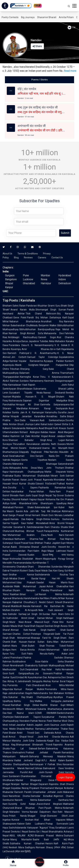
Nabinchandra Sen (43, 693)
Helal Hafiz (54, 669)
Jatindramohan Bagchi (20, 693)
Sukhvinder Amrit (17, 618)
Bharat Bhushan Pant (29, 808)
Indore (62, 279)
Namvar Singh (17, 333)
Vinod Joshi (35, 737)
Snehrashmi (19, 752)
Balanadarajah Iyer (46, 507)
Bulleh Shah (36, 646)
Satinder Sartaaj (17, 614)
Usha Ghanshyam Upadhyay (49, 503)
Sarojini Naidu (45, 456)
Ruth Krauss (60, 428)
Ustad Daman (37, 618)
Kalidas (44, 432)
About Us (7, 254)
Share (37, 46)
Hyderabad (65, 275)
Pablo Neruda (37, 654)
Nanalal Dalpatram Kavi (43, 812)
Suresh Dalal (55, 772)
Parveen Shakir (24, 507)
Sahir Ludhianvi (35, 824)
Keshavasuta (15, 401)
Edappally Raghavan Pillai (34, 452)
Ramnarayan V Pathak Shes (46, 764)
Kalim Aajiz (40, 551)
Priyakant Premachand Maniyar (46, 788)
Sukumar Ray (17, 697)
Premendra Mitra (56, 689)
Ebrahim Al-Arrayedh (24, 610)
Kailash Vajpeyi (29, 499)
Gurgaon (10, 275)
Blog (16, 258)
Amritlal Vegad (39, 436)
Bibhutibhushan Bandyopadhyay (37, 329)
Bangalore (11, 279)
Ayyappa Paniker (54, 361)
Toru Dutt (18, 654)
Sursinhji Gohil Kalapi (22, 804)
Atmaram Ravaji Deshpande (48, 408)
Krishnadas (16, 559)
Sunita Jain (18, 412)
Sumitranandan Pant (21, 551)
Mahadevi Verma (19, 812)
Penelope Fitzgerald (42, 634)
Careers (42, 258)
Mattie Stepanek (55, 472)
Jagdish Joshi (42, 725)
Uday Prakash (26, 582)
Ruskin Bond (38, 555)
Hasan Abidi (56, 432)
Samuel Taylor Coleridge (43, 357)
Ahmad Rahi (19, 630)
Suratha (62, 412)
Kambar (14, 361)
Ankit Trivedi (25, 733)
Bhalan (13, 733)
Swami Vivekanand (30, 448)
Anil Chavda (52, 737)
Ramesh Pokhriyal (18, 353)
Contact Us (57, 258)
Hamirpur (46, 283)
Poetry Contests (10, 17)
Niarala (27, 606)
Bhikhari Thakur (43, 543)
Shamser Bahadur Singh (27, 440)
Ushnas (39, 768)
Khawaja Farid (39, 638)
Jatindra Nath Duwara (53, 444)
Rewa (44, 279)
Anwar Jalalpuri (57, 436)
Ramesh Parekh (23, 792)
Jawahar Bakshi (25, 725)
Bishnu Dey (24, 701)
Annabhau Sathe (56, 416)
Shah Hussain (19, 642)
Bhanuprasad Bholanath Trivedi (34, 745)
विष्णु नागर (57, 555)
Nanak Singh (38, 630)
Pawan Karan (19, 480)
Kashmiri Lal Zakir (21, 436)
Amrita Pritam (66, 17)
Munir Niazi (17, 622)
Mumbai (45, 275)
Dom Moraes (56, 515)
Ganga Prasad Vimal (20, 515)
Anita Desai (29, 468)
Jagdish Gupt (59, 543)
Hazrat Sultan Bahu (40, 642)
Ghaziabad (29, 283)
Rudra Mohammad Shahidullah (32, 476)
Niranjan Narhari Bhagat (24, 784)
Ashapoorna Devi (57, 677)
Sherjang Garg (34, 369)
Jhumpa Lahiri (32, 424)
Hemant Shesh (40, 515)
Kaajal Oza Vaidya (58, 741)
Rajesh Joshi (47, 385)
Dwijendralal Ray (36, 669)
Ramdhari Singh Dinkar (25, 705)
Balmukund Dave (54, 768)
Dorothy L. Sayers (23, 488)
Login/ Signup (66, 777)
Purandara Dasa (18, 345)
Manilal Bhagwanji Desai (35, 780)
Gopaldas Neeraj (20, 788)
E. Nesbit (41, 602)
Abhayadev (15, 468)
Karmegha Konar (30, 377)
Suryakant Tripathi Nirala (26, 393)
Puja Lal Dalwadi (24, 749)
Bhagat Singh (37, 816)
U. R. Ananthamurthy (43, 353)
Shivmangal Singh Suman (51, 310)
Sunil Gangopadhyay (22, 673)
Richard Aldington (30, 432)
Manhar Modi (60, 721)
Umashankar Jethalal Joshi (47, 792)
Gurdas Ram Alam (53, 614)
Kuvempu (16, 349)
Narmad (30, 768)
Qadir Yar (61, 634)
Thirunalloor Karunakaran (26, 444)
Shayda (21, 729)
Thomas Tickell (56, 646)
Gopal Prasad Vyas (24, 543)
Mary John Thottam (51, 468)
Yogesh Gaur (18, 523)
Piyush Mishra (53, 808)
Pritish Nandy (18, 816)
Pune (26, 275)
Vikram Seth (58, 476)
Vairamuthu (51, 412)
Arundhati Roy (52, 321)
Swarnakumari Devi (22, 456)
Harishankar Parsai (23, 492)
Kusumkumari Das (37, 677)
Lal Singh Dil (34, 614)
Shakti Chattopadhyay (39, 697)
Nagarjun (16, 460)
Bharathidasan (25, 389)
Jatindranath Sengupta (30, 681)
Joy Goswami (44, 673)
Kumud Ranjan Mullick (29, 689)
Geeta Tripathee (34, 460)
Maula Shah (17, 626)
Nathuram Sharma (26, 539)
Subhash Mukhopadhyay (52, 665)
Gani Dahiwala (44, 733)
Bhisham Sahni (11, 306)
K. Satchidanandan (34, 527)
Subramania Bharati (50, 389)
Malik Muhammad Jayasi (30, 586)
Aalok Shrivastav (21, 547)
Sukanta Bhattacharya (50, 709)
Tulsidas (44, 341)
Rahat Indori (47, 424)
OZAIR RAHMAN (46, 713)
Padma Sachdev (43, 658)
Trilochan (15, 369)
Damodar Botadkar (42, 796)
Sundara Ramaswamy (32, 381)
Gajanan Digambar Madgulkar (45, 401)
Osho (67, 614)
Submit (65, 233)
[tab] (39, 80)
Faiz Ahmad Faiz (52, 539)
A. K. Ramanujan (35, 412)
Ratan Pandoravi (28, 306)
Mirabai (13, 579)
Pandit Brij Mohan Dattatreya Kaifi (47, 318)
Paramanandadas (22, 563)
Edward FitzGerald (46, 484)
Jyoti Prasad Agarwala (40, 480)
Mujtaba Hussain (23, 397)
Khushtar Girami (46, 306)
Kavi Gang (58, 571)
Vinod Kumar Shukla (23, 484)
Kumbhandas (39, 563)
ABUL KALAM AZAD (22, 836)
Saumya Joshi (58, 725)
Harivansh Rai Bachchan (46, 606)
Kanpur (9, 287)
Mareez (65, 737)
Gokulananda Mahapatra (25, 428)
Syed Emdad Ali (19, 677)
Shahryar (56, 511)
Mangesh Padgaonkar (54, 365)
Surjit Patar (51, 622)
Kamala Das (18, 519)
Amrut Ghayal (18, 737)
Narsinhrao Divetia (19, 796)
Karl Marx (45, 598)
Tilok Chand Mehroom (41, 314)
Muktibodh (17, 606)
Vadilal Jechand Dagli (27, 760)
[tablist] (39, 80)
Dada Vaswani (29, 420)
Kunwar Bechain (23, 820)
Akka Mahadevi (57, 341)
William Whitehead (26, 709)
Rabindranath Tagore (28, 717)
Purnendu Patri (19, 685)
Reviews (28, 258)
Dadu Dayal (35, 571)
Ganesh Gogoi (47, 337)
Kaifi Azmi (61, 843)
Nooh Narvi (56, 535)
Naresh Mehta (50, 594)
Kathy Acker (58, 654)
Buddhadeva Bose (26, 662)
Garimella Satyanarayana (55, 405)
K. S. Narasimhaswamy (41, 345)
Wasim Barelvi (15, 511)
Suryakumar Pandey (54, 717)
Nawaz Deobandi (54, 393)
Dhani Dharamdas (39, 567)
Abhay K (12, 681)
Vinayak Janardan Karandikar (28, 416)
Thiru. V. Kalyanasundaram (55, 377)
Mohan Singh (54, 618)
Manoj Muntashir (21, 839)
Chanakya (22, 567)
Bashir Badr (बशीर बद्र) (50, 839)
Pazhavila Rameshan (52, 488)
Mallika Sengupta (48, 701)
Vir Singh (54, 638)
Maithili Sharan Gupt (53, 705)
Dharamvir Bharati (47, 17)
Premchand (16, 658)
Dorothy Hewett (57, 547)
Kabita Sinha (53, 662)
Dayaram (43, 784)
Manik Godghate (27, 365)
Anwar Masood (34, 622)
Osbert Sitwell (54, 602)
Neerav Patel (45, 721)
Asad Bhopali (46, 428)
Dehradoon (65, 283)
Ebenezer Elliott (57, 816)
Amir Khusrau (36, 349)
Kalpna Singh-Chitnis (38, 519)
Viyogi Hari (48, 579)
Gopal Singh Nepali (42, 495)
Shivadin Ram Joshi (20, 495)
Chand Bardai (28, 579)
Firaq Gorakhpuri (58, 828)
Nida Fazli (46, 610)
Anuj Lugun (56, 440)
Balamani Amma (39, 373)
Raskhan (14, 594)
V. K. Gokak (61, 345)
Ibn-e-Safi (55, 349)
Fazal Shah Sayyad (34, 626)
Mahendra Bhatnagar (35, 464)
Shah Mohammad (20, 638)
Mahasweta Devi (54, 333)
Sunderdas (57, 567)
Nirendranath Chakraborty (24, 665)
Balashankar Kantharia (53, 800)
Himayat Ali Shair (28, 405)
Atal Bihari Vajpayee (50, 820)
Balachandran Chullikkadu (24, 325)
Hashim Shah (57, 630)
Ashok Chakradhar (58, 586)
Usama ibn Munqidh (55, 448)
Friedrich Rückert (19, 571)
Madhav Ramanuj (35, 729)
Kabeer (21, 824)
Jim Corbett (19, 357)
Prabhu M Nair (58, 598)
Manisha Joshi (20, 741)
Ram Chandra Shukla (56, 527)
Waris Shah (19, 646)
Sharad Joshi (39, 547)
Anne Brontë (57, 523)
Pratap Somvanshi (57, 824)
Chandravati (38, 685)
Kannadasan (15, 385)
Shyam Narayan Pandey (31, 590)
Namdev (54, 452)
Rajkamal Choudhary (24, 602)
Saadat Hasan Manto (52, 582)
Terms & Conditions (28, 254)
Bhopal (9, 283)
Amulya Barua (20, 341)
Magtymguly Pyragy (54, 559)
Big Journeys (28, 17)
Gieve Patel (20, 318)
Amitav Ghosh (16, 424)
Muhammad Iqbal (57, 650)
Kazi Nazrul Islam (21, 713)
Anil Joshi (36, 772)
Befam (42, 749)
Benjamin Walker (48, 325)
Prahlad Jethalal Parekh (43, 752)
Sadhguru (30, 847)
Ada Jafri (29, 511)
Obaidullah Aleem (32, 559)
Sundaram (14, 776)
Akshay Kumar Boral (54, 681)
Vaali (25, 385)
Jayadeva (34, 341)
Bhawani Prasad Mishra (49, 836)
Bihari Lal (29, 594)
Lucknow (28, 279)
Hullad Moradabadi (38, 523)
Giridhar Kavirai (21, 575)
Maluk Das (47, 571)
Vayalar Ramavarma (31, 361)
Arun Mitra (55, 685)
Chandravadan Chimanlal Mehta (42, 776)
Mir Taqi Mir (43, 511)
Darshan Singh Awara (56, 626)
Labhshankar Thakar (57, 729)
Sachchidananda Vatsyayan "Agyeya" (29, 828)
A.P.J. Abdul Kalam (53, 760)
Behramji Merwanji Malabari (48, 756)
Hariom (49, 843)
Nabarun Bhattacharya (25, 321)
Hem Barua (19, 650)
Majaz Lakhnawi (57, 551)
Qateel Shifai (61, 424)
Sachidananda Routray (52, 575)
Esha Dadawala (38, 741)
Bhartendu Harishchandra (26, 598)
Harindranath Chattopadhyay (27, 472)
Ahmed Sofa (35, 333)
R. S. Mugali (45, 397)
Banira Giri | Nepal (38, 832)
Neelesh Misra (16, 847)
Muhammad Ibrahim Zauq (27, 535)
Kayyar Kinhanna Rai (49, 499)
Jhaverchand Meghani (49, 804)
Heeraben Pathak (29, 721)
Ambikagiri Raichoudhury (23, 337)
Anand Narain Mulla (23, 310)
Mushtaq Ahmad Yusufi (29, 531)
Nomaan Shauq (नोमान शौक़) (51, 847)
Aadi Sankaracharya (52, 420)
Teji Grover (58, 495)
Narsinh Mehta (26, 800)
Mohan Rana (46, 492)
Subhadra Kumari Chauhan (27, 843)
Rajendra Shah (57, 784)
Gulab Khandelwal (21, 503)
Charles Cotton (21, 634)
